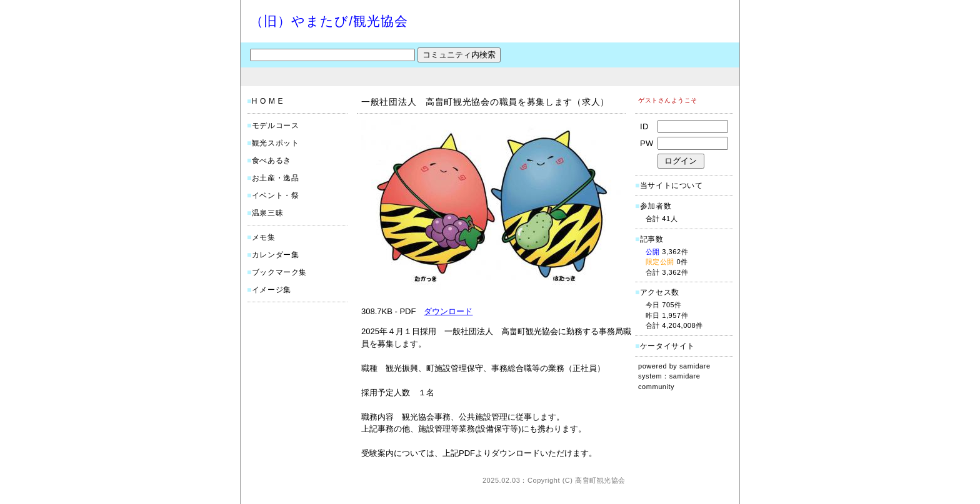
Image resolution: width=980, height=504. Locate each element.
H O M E (267, 101)
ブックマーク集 (279, 272)
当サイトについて (672, 185)
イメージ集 (272, 290)
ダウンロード (448, 311)
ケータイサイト (667, 346)
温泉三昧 (267, 213)
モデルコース (276, 126)
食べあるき (272, 161)
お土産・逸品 (276, 178)
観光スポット (276, 143)
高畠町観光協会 (600, 480)
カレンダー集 (276, 255)
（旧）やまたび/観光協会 (329, 21)
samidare (695, 366)
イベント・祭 (276, 195)
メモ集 (264, 237)
